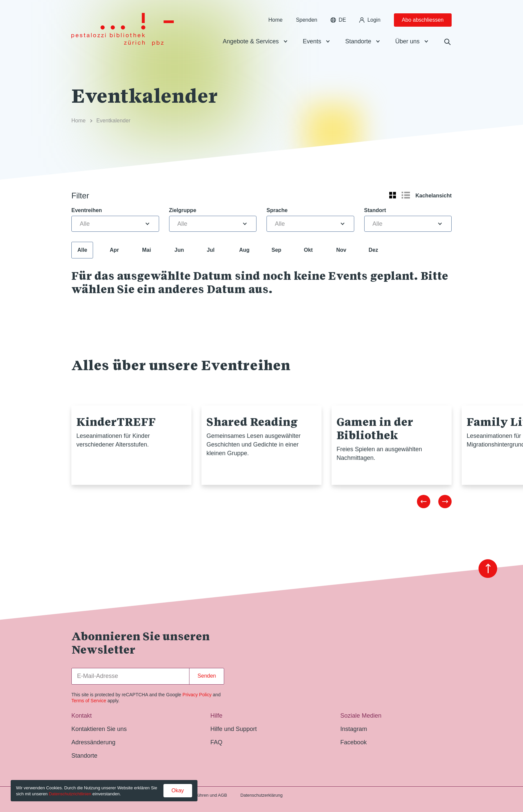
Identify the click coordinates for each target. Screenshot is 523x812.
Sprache (277, 210)
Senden (207, 676)
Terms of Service (89, 701)
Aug (244, 250)
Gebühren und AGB (208, 795)
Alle (82, 250)
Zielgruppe (183, 210)
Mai (147, 250)
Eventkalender (113, 121)
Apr (114, 250)
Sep (276, 250)
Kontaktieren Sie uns (99, 729)
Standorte (358, 41)
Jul (211, 250)
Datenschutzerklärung (261, 795)
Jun (179, 250)
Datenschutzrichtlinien (70, 794)
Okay (178, 790)
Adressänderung (93, 742)
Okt (308, 250)
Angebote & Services (251, 41)
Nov (341, 250)
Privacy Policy (197, 695)
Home (275, 20)
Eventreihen (87, 210)
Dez (373, 250)
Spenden (307, 20)
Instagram (354, 729)
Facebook (353, 742)
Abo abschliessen (423, 20)
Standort (375, 210)
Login (370, 20)
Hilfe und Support (234, 729)
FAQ (216, 742)
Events (312, 41)
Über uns (407, 41)
